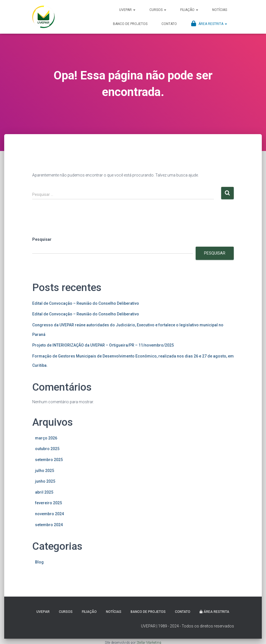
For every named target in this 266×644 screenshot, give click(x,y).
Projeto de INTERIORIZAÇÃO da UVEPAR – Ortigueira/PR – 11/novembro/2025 (103, 345)
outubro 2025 (47, 449)
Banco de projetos (130, 24)
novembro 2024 (49, 514)
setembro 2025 (49, 460)
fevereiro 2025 (48, 503)
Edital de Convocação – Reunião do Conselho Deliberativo (86, 303)
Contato (169, 24)
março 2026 (46, 438)
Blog (39, 562)
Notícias (220, 10)
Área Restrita (209, 24)
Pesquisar (42, 239)
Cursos (158, 10)
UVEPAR (127, 10)
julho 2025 (45, 471)
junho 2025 (45, 481)
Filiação (189, 10)
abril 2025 (44, 492)
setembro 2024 (49, 525)
